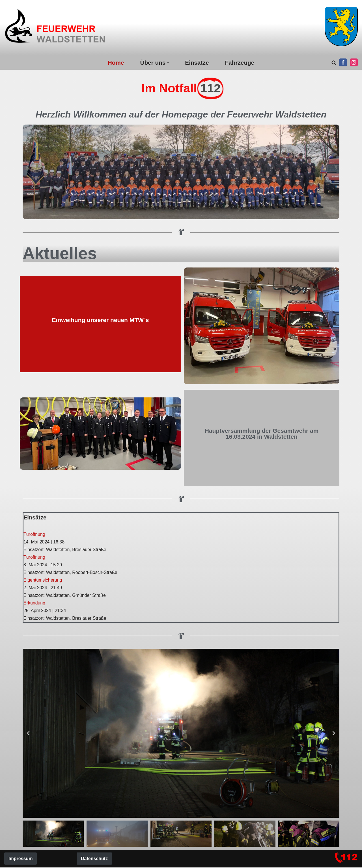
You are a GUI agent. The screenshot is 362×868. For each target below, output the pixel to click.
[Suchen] (334, 63)
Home (116, 63)
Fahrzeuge (240, 63)
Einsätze (197, 63)
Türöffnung (34, 534)
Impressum (21, 859)
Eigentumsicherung (43, 580)
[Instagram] (354, 62)
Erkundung (34, 603)
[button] (168, 63)
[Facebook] (343, 62)
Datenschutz (94, 859)
